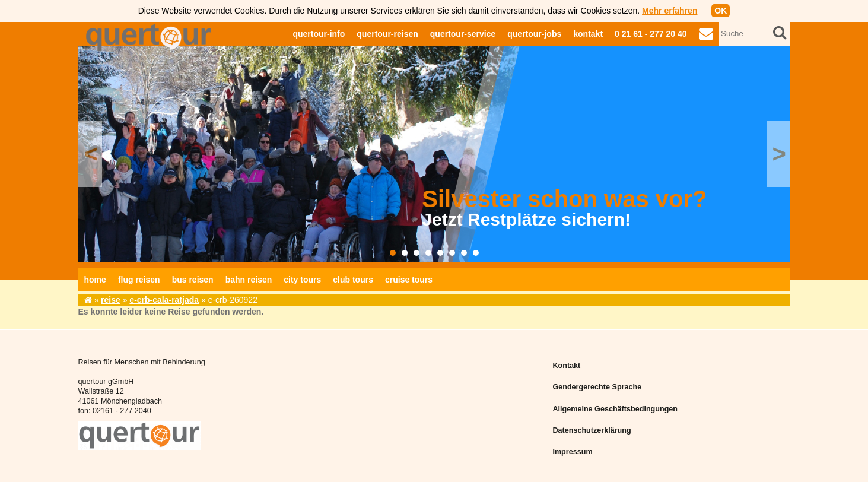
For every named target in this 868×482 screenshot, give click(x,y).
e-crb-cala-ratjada (164, 300)
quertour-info (319, 34)
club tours (353, 280)
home (95, 280)
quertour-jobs (534, 34)
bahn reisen (249, 280)
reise (111, 300)
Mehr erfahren (670, 11)
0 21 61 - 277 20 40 (651, 34)
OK (721, 11)
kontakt (588, 34)
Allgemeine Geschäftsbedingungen (615, 409)
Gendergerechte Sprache (597, 387)
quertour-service (463, 34)
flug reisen (139, 280)
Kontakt (566, 366)
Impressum (572, 452)
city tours (302, 280)
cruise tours (409, 280)
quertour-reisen (387, 34)
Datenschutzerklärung (592, 430)
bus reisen (193, 280)
